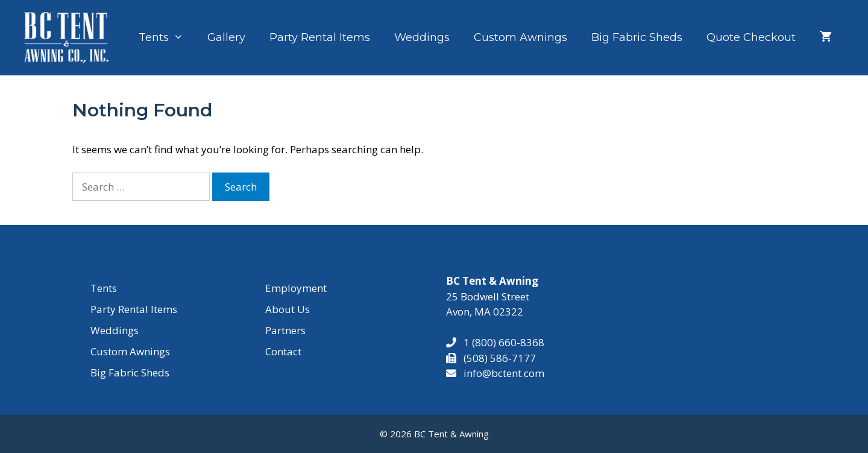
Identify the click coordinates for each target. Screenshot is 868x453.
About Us (288, 309)
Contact (283, 351)
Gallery (226, 37)
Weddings (422, 37)
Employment (296, 288)
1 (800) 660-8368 (500, 342)
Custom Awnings (520, 37)
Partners (285, 330)
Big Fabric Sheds (637, 37)
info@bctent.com (504, 373)
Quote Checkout (751, 37)
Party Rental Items (320, 37)
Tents (167, 37)
